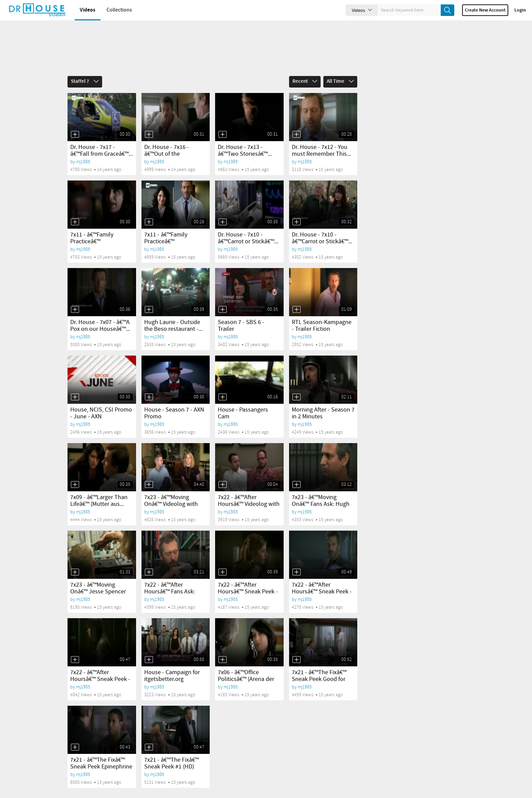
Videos (88, 10)
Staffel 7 (85, 70)
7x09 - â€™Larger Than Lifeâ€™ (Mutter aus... (99, 489)
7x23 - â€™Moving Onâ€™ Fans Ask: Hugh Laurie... (321, 493)
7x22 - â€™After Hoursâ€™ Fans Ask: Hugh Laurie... (169, 580)
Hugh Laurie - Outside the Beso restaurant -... (173, 314)
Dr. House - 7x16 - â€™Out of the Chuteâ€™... (167, 142)
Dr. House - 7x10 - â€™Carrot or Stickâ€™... (248, 227)
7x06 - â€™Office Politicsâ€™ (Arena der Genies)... (246, 668)
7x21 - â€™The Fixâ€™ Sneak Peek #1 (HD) (172, 752)
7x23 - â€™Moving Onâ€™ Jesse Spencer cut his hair (98, 580)
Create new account (485, 10)
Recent (305, 70)
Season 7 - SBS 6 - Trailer (241, 314)
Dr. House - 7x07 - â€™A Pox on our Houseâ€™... (100, 314)
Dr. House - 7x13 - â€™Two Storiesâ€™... (245, 139)
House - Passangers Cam (243, 402)
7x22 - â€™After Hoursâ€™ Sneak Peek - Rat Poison (322, 580)
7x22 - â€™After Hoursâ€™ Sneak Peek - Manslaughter (100, 668)
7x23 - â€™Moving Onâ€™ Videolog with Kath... (171, 493)
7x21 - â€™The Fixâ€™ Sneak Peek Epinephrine (101, 752)
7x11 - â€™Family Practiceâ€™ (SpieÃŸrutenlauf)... (95, 230)
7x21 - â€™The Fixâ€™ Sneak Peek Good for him (319, 668)
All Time (340, 70)
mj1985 (83, 150)
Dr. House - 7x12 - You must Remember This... (321, 139)
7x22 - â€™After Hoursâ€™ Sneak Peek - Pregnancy (248, 580)
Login (520, 10)
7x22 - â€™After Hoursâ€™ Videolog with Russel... (249, 493)
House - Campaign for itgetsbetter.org (172, 664)
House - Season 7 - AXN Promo (174, 402)
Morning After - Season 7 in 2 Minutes (323, 402)
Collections (119, 10)
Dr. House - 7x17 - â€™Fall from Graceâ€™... (101, 139)
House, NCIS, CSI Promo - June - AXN (101, 402)
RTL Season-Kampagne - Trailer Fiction (322, 314)
